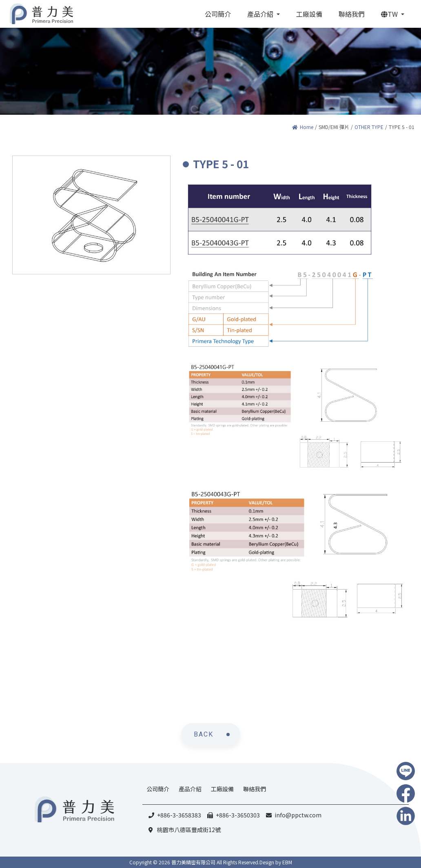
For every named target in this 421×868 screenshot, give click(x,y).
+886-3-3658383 (179, 815)
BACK (204, 734)
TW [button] (390, 14)
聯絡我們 (255, 789)
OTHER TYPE (369, 127)
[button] (264, 14)
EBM (287, 862)
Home (303, 127)
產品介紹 (190, 789)
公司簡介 (158, 789)
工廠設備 (222, 789)
